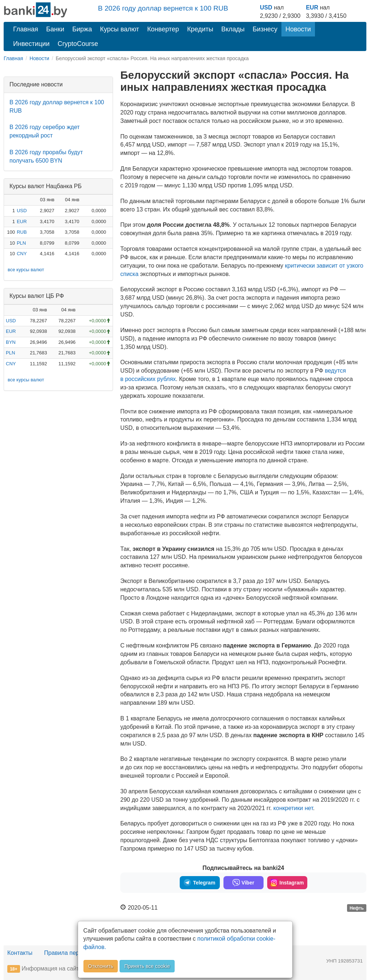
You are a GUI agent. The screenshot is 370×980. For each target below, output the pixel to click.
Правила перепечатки (74, 953)
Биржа (82, 29)
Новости (298, 29)
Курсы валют (119, 29)
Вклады (233, 29)
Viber (244, 883)
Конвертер (163, 29)
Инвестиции (31, 44)
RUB (22, 232)
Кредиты (200, 29)
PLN (21, 243)
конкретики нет (293, 808)
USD (266, 7)
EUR (312, 7)
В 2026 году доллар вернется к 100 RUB (163, 8)
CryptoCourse (78, 44)
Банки (55, 29)
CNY (22, 254)
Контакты (20, 953)
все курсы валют (26, 270)
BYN (11, 342)
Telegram (199, 883)
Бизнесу (265, 29)
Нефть (357, 908)
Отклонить (101, 966)
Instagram (287, 883)
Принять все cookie (147, 966)
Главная (26, 29)
